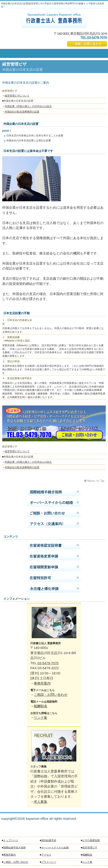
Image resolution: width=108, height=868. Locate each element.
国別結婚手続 (49, 840)
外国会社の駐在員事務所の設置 (22, 112)
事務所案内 (42, 683)
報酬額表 (40, 706)
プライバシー (49, 862)
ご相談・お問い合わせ (87, 44)
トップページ (11, 840)
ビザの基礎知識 (91, 840)
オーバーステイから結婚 (54, 503)
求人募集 (40, 802)
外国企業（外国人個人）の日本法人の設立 (28, 106)
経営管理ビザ (90, 847)
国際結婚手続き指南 (54, 492)
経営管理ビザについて (17, 96)
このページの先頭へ (95, 481)
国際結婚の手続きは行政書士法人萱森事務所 (54, 21)
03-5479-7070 (48, 663)
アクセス (54, 524)
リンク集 (40, 718)
